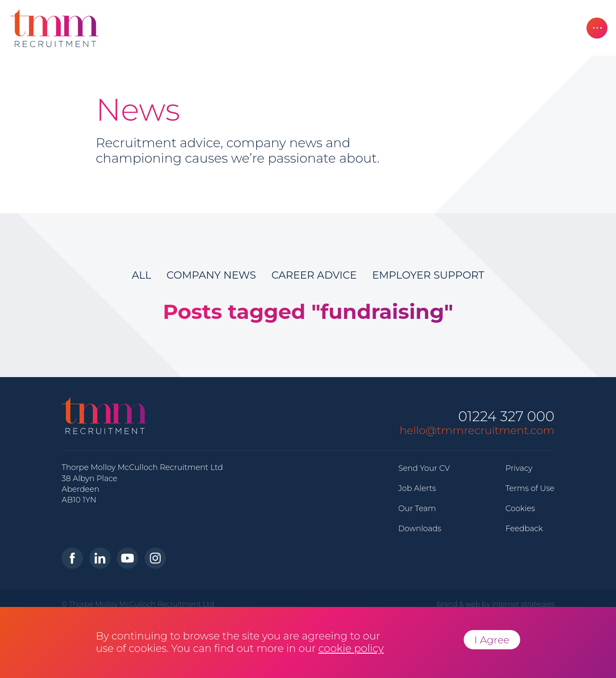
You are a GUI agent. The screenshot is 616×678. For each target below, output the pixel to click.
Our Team (417, 508)
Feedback (524, 529)
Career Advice (314, 275)
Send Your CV (424, 468)
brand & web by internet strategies (496, 604)
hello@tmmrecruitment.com (477, 430)
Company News (211, 275)
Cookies (520, 508)
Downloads (420, 529)
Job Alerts (417, 488)
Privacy (519, 468)
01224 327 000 (506, 417)
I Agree (492, 640)
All (141, 275)
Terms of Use (530, 488)
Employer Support (428, 275)
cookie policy (351, 648)
